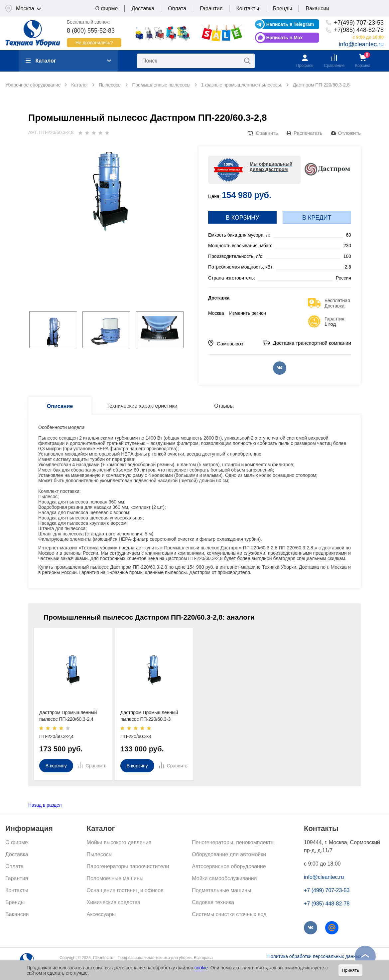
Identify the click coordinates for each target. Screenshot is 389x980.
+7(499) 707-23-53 (359, 23)
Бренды (283, 8)
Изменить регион (248, 313)
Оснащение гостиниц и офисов (125, 890)
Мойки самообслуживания (224, 878)
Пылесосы (100, 854)
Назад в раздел (45, 805)
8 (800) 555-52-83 (91, 31)
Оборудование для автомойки (229, 854)
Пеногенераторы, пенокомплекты (233, 842)
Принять (350, 970)
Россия (343, 278)
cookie (201, 968)
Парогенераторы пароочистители (128, 866)
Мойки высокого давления (119, 842)
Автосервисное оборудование (229, 866)
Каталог (41, 61)
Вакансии (317, 8)
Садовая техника (213, 902)
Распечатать (308, 133)
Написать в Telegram (290, 24)
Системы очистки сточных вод (229, 914)
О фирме (107, 8)
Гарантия (211, 8)
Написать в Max (285, 38)
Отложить (349, 133)
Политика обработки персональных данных (314, 956)
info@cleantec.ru (361, 44)
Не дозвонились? (94, 43)
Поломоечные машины (115, 878)
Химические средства (114, 902)
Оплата (177, 8)
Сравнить (267, 133)
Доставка (143, 8)
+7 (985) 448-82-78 (327, 904)
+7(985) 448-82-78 (359, 30)
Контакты (248, 8)
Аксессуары (101, 914)
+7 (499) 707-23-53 (327, 890)
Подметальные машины (221, 890)
